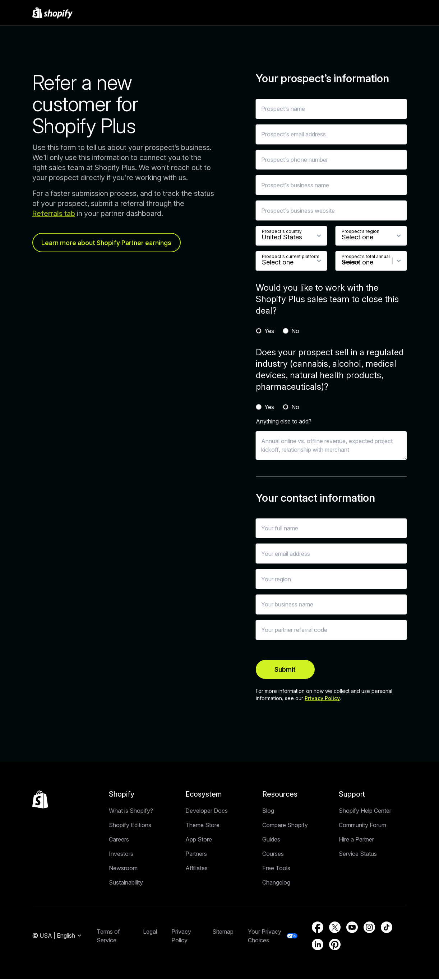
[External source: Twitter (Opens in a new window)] (335, 928)
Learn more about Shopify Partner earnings (108, 243)
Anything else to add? (284, 421)
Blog (268, 812)
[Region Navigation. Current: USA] (57, 937)
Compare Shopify (285, 826)
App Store (199, 840)
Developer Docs (207, 812)
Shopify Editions (130, 826)
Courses (273, 855)
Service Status (358, 855)
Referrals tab (54, 214)
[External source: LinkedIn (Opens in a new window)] (318, 946)
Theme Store (202, 826)
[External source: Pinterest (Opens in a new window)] (335, 946)
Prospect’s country (282, 231)
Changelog (276, 883)
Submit (276, 670)
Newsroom (123, 869)
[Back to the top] (40, 801)
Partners (196, 855)
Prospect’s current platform (291, 256)
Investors (121, 855)
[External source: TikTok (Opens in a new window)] (387, 928)
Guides (271, 840)
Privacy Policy (322, 699)
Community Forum (362, 826)
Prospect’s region (361, 231)
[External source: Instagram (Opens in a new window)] (369, 928)
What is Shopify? (131, 812)
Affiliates (197, 869)
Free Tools (276, 869)
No (295, 331)
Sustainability (126, 883)
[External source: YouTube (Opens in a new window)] (352, 928)
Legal (150, 933)
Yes (269, 331)
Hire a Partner (356, 840)
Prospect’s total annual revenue (366, 259)
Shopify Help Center (365, 812)
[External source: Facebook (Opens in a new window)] (318, 928)
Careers (119, 840)
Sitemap (223, 933)
